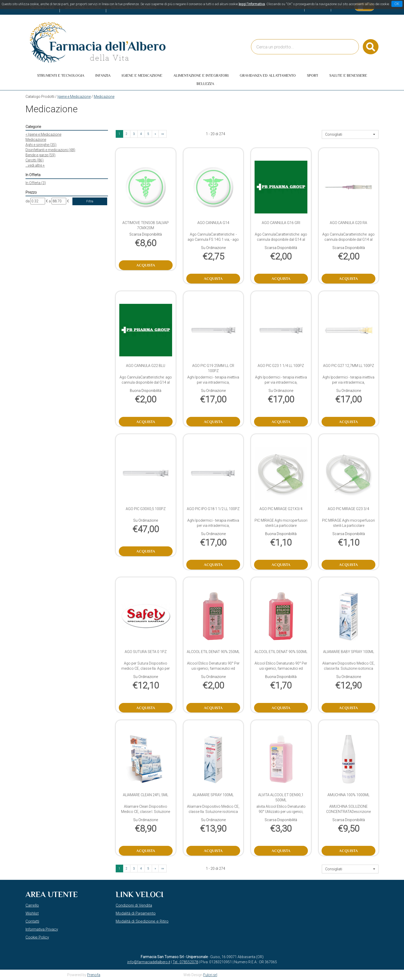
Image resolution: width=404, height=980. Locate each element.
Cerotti (35, 160)
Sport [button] (313, 75)
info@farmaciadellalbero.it (149, 962)
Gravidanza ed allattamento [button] (268, 75)
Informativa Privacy (42, 929)
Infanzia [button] (103, 75)
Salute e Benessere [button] (348, 75)
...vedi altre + (35, 165)
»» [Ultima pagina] (163, 134)
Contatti (32, 921)
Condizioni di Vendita (134, 905)
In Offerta (36, 183)
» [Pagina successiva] (155, 134)
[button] (350, 134)
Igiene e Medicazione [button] (142, 75)
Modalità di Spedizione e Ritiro (142, 921)
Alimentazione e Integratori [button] (201, 75)
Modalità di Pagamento (136, 913)
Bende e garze (40, 155)
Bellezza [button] (205, 84)
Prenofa (94, 975)
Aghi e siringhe (41, 145)
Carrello (32, 905)
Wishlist (32, 913)
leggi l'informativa (252, 4)
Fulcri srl (210, 975)
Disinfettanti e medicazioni (50, 150)
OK (397, 4)
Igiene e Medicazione (74, 97)
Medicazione (36, 140)
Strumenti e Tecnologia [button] (61, 75)
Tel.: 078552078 (185, 962)
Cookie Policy (37, 937)
